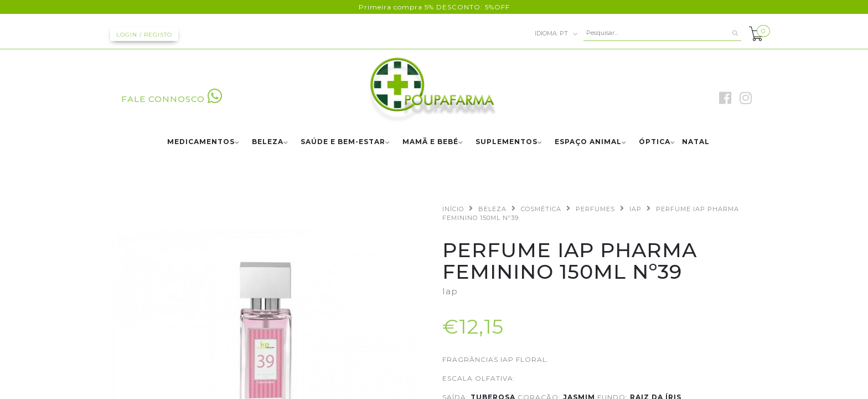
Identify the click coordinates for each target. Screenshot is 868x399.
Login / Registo (144, 35)
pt (556, 34)
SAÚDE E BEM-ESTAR (343, 142)
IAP (635, 209)
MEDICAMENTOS (201, 142)
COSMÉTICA (541, 209)
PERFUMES (595, 209)
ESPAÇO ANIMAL (588, 142)
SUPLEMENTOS (507, 142)
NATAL (696, 142)
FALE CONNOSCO (172, 99)
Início (453, 209)
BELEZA (268, 142)
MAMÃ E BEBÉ (430, 142)
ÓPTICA (655, 142)
